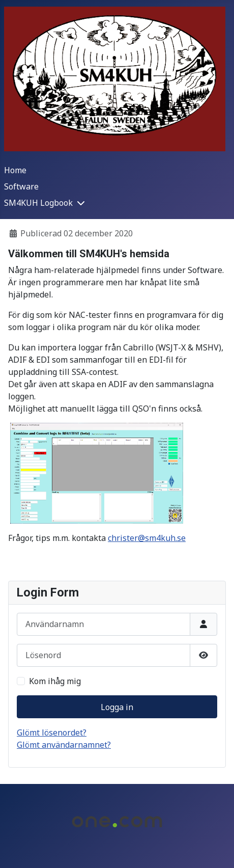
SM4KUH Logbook (38, 203)
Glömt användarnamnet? (64, 745)
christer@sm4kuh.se (147, 538)
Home (15, 170)
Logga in (117, 707)
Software (21, 186)
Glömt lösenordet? (52, 733)
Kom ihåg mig (55, 681)
